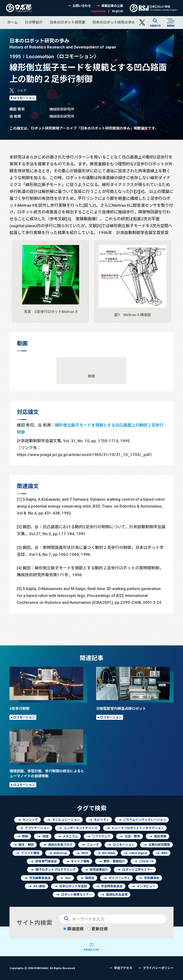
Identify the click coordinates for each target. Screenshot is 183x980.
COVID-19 (146, 861)
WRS (164, 853)
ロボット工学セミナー (138, 870)
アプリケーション (37, 828)
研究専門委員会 (46, 861)
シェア (22, 90)
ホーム (12, 22)
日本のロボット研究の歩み (114, 22)
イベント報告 (30, 853)
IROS (85, 853)
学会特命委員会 (112, 886)
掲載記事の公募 (112, 6)
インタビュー (146, 886)
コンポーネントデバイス (80, 828)
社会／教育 (132, 836)
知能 (46, 836)
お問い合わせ (82, 6)
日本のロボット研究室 (68, 22)
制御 (25, 836)
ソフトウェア (101, 836)
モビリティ (101, 820)
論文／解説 (26, 845)
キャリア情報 (80, 861)
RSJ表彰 (39, 886)
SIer (68, 878)
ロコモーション (24, 98)
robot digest (138, 853)
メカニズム (70, 836)
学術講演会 (152, 878)
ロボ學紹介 (34, 22)
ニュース (93, 845)
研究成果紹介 (99, 870)
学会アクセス (123, 968)
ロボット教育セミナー (77, 895)
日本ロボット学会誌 (73, 886)
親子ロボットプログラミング (56, 870)
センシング (30, 820)
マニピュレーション (66, 820)
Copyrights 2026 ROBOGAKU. (43, 968)
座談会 (90, 878)
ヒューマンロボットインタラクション (138, 828)
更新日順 (98, 929)
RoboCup (60, 853)
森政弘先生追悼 (117, 895)
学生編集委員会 (40, 878)
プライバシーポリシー (158, 968)
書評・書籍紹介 (114, 861)
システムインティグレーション (144, 820)
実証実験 (160, 836)
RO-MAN (109, 853)
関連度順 (73, 929)
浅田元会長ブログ (60, 845)
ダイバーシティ (119, 878)
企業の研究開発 (159, 845)
